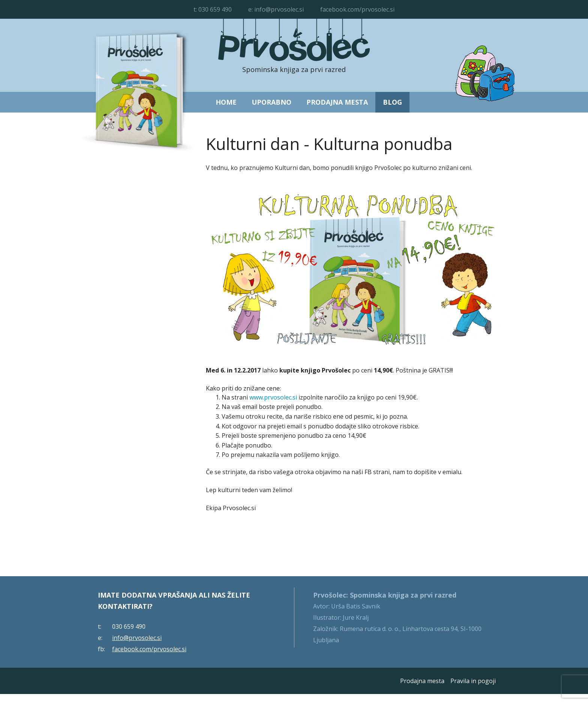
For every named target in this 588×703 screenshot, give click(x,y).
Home (226, 102)
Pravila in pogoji (473, 681)
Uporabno (271, 102)
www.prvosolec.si (273, 397)
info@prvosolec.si (279, 9)
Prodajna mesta (337, 102)
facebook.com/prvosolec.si (357, 9)
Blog (392, 102)
